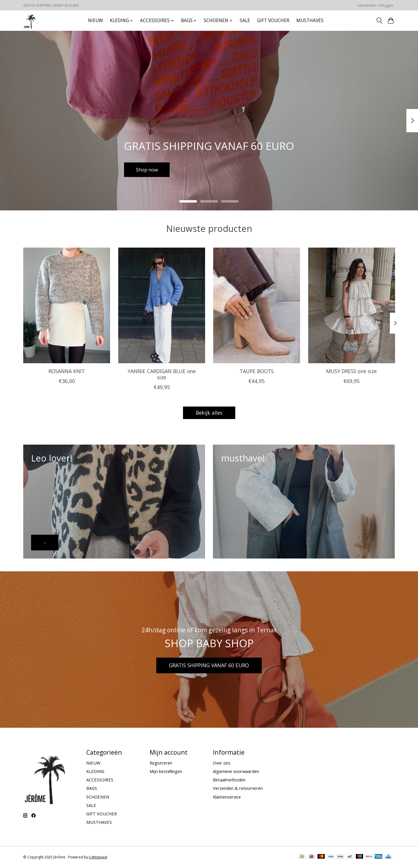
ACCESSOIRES (100, 780)
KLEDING (95, 771)
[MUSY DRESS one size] (351, 305)
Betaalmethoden (229, 780)
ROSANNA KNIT (67, 371)
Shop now (149, 169)
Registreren (161, 763)
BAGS (92, 788)
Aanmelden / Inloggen (375, 5)
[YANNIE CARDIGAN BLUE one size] (161, 305)
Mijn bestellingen (166, 771)
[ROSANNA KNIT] (67, 305)
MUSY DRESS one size (351, 371)
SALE (245, 20)
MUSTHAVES (310, 20)
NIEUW (95, 20)
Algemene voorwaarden (236, 771)
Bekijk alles (209, 413)
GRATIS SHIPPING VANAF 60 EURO (209, 665)
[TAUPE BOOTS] (256, 305)
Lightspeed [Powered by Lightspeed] (98, 857)
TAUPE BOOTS (256, 371)
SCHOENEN (98, 797)
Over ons (222, 763)
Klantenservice (227, 797)
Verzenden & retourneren (238, 788)
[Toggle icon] (380, 21)
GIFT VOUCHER (273, 20)
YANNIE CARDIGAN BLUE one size (162, 374)
